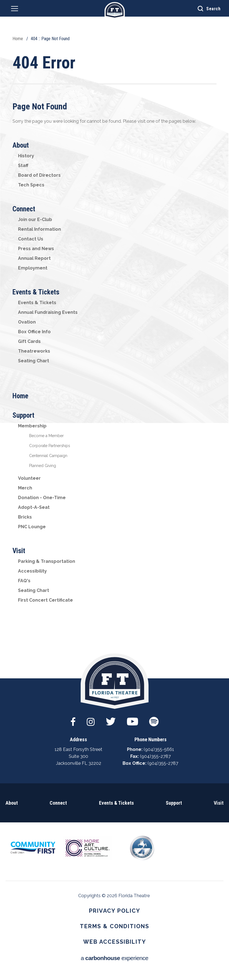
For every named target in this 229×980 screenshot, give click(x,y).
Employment (33, 268)
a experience (114, 958)
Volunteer (29, 478)
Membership (32, 426)
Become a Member (46, 436)
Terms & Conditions (114, 926)
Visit (19, 551)
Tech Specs (31, 185)
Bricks (25, 517)
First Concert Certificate (45, 600)
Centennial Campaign (48, 456)
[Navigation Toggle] (15, 10)
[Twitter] (111, 719)
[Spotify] (154, 719)
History (26, 156)
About (21, 145)
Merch (25, 488)
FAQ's (24, 581)
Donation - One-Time (42, 498)
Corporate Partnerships (49, 446)
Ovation (27, 322)
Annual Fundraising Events (48, 312)
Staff (23, 166)
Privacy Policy (115, 911)
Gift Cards (29, 341)
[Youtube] (133, 719)
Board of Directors (39, 175)
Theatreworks (34, 351)
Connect (24, 209)
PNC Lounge (32, 527)
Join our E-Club (35, 220)
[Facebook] (73, 719)
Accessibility (32, 571)
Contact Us (31, 239)
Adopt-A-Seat (34, 507)
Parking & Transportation (47, 561)
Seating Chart (34, 361)
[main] (114, 339)
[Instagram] (91, 719)
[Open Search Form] (205, 8)
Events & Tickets (36, 292)
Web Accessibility (115, 942)
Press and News (36, 249)
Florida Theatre (115, 10)
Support (23, 415)
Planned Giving (43, 466)
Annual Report (34, 258)
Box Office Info (34, 332)
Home (18, 39)
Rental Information (40, 229)
